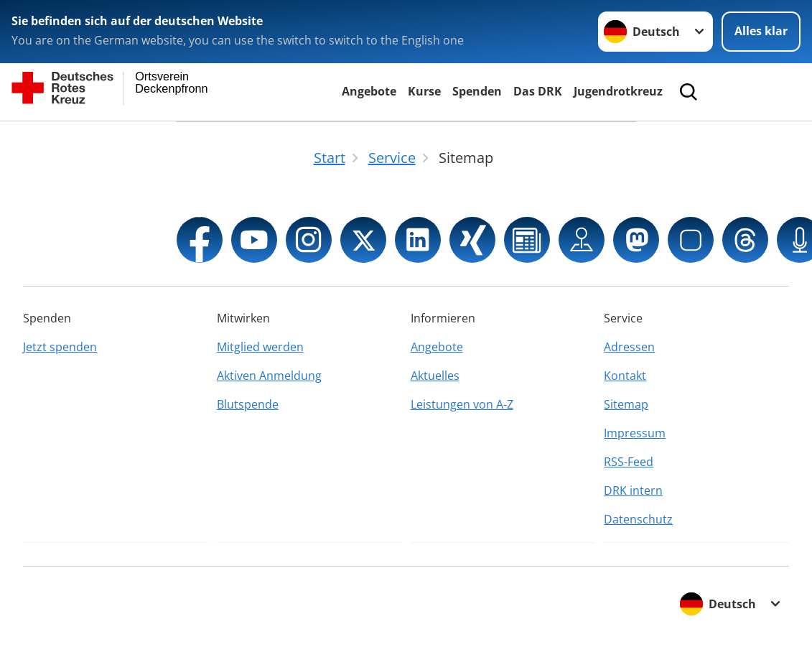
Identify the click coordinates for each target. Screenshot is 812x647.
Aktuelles (435, 376)
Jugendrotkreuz (618, 91)
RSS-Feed (629, 462)
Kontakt (625, 376)
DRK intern (633, 490)
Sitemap (626, 404)
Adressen (629, 347)
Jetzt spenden (60, 347)
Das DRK (538, 91)
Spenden (477, 91)
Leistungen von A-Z (462, 404)
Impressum (635, 433)
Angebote (369, 91)
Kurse (424, 91)
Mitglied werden (260, 347)
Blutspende (248, 404)
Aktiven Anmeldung (269, 376)
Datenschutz (638, 519)
